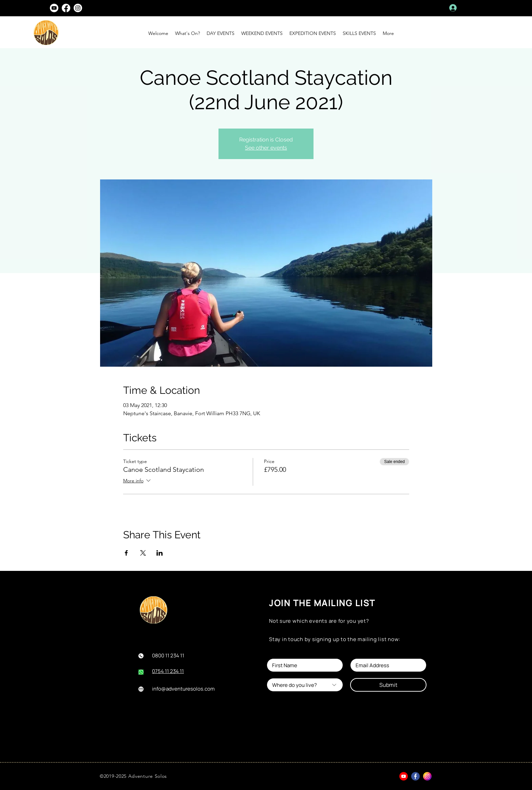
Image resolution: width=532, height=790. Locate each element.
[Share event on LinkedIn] (160, 553)
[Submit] (388, 685)
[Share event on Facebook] (126, 553)
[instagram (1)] (427, 776)
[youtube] (404, 776)
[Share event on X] (143, 553)
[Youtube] (54, 8)
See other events (266, 148)
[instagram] (78, 8)
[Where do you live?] (305, 685)
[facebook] (66, 8)
